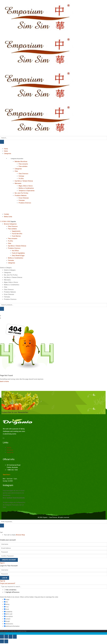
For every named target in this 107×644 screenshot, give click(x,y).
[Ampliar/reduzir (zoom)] (2, 637)
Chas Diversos (23, 174)
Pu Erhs (21, 178)
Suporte (13, 222)
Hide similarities (10, 590)
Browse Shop (20, 535)
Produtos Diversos (25, 203)
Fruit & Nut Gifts (17, 234)
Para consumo (23, 164)
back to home (4, 381)
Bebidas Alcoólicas (21, 161)
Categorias (18, 169)
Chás (16, 171)
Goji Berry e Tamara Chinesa (24, 181)
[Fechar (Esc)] (15, 637)
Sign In (2, 563)
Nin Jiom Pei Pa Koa (21, 193)
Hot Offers (15, 251)
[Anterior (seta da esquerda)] (2, 641)
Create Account (9, 560)
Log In (5, 578)
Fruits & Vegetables (18, 253)
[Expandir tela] (6, 637)
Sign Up (3, 581)
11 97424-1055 (5, 222)
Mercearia (18, 183)
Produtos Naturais (21, 195)
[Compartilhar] (11, 637)
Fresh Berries (16, 236)
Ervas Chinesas (24, 198)
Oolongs (21, 176)
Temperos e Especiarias (27, 191)
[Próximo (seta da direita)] (6, 641)
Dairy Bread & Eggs (18, 256)
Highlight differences (12, 592)
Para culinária (23, 166)
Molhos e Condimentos (26, 188)
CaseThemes (53, 517)
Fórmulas (22, 200)
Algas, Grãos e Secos (26, 186)
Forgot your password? (8, 583)
